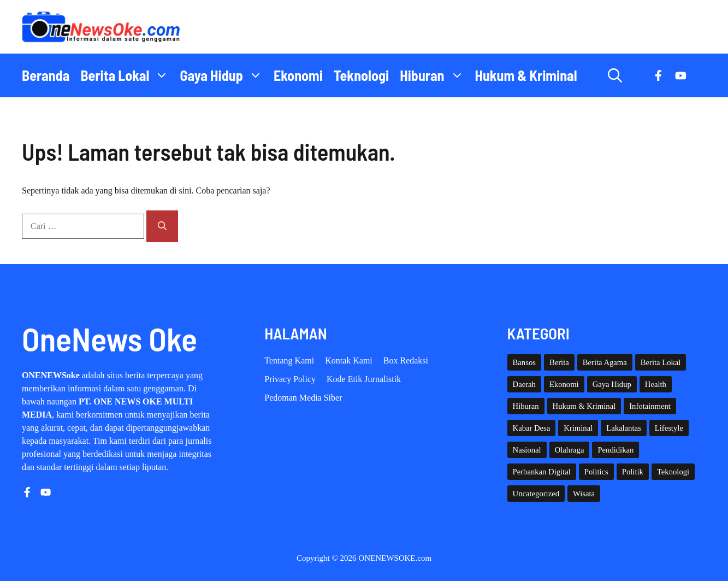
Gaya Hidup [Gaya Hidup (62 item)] (612, 384)
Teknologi (361, 75)
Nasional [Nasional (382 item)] (527, 450)
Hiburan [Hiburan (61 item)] (526, 406)
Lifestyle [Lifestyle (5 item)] (669, 428)
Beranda (46, 75)
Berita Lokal (127, 75)
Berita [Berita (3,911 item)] (559, 362)
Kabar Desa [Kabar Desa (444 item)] (532, 428)
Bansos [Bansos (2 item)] (524, 362)
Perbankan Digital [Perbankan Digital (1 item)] (542, 472)
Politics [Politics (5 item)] (596, 472)
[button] (615, 75)
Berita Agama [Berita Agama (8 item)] (605, 362)
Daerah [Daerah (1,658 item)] (524, 384)
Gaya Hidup (224, 75)
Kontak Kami (349, 360)
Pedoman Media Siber (303, 398)
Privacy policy (290, 379)
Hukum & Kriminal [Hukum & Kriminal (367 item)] (584, 406)
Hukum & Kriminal (526, 75)
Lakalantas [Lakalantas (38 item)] (623, 428)
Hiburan (434, 75)
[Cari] (162, 226)
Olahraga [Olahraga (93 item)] (570, 450)
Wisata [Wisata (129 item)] (584, 494)
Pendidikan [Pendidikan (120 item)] (615, 450)
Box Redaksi (406, 360)
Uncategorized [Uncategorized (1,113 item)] (536, 494)
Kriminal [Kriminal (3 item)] (578, 428)
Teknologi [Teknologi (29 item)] (673, 472)
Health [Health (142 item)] (656, 384)
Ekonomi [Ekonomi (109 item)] (564, 384)
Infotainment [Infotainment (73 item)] (650, 406)
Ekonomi (298, 75)
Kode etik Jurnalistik (364, 379)
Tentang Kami (289, 360)
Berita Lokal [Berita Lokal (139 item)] (661, 362)
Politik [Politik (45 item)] (633, 472)
